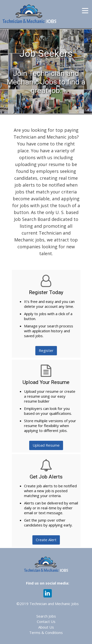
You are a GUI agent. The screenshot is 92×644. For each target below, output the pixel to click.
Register (46, 350)
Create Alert (46, 540)
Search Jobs (46, 616)
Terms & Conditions (46, 632)
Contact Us (46, 621)
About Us (46, 627)
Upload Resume (46, 445)
